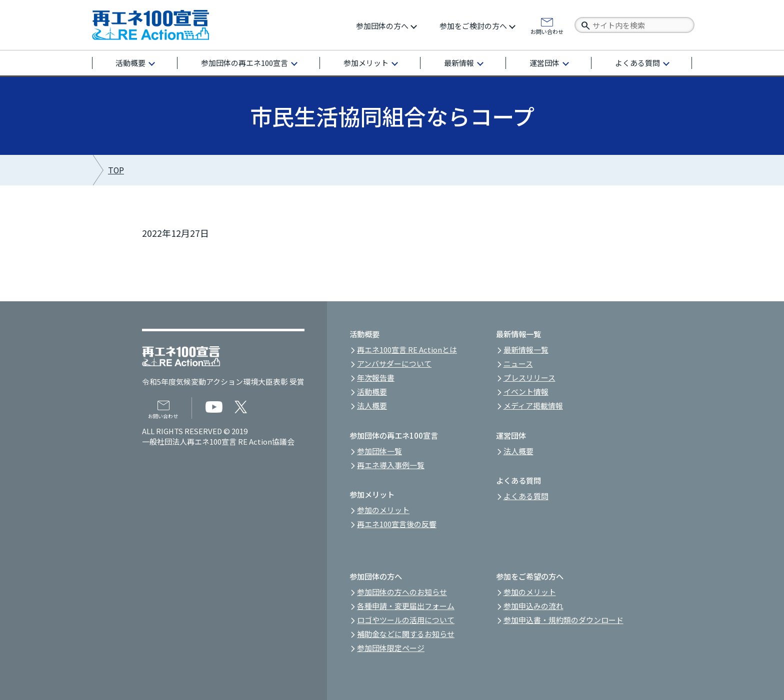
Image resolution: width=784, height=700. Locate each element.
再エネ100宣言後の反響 (397, 524)
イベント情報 (526, 391)
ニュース (518, 363)
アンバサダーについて (394, 363)
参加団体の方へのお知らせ (402, 592)
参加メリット (366, 63)
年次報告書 (376, 377)
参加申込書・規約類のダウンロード (563, 620)
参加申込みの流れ (533, 606)
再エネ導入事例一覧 (391, 465)
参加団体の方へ (382, 26)
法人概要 (372, 405)
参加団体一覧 (379, 451)
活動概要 (130, 63)
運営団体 (544, 63)
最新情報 (459, 63)
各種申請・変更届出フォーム (406, 606)
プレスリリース (529, 377)
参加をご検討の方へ (473, 26)
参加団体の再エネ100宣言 (244, 63)
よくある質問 (637, 63)
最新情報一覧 (526, 350)
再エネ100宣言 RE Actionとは (407, 350)
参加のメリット (383, 510)
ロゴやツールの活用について (406, 620)
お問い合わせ (547, 31)
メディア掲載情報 (533, 405)
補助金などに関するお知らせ (406, 634)
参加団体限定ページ (391, 648)
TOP (116, 170)
